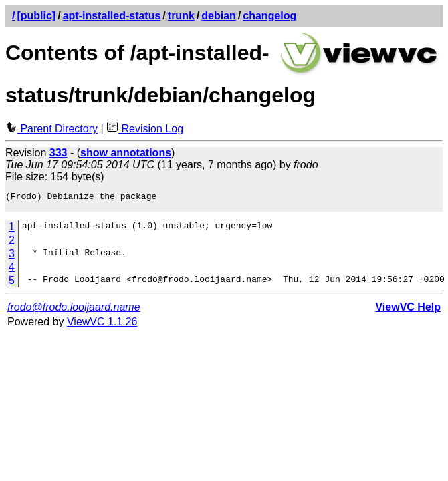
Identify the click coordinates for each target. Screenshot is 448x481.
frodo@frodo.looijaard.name (74, 311)
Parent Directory (51, 129)
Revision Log (145, 129)
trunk (181, 16)
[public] (36, 16)
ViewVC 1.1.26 (102, 326)
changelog (269, 16)
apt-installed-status (112, 16)
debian (219, 16)
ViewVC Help (408, 311)
